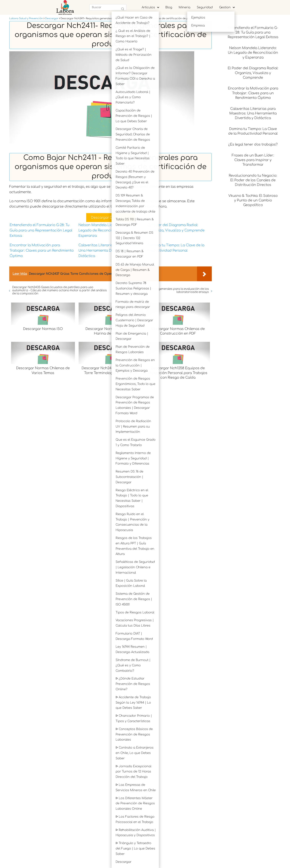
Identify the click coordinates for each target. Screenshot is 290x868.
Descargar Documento (110, 218)
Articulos (148, 7)
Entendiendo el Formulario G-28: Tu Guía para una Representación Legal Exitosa (41, 230)
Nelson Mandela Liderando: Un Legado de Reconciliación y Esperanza (105, 230)
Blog (169, 7)
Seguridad (205, 7)
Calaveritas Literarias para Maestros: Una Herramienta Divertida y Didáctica (110, 251)
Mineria (184, 7)
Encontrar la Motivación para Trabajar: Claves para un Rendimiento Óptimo (42, 251)
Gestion (225, 7)
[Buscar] (123, 9)
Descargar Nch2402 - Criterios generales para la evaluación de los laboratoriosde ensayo (162, 291)
